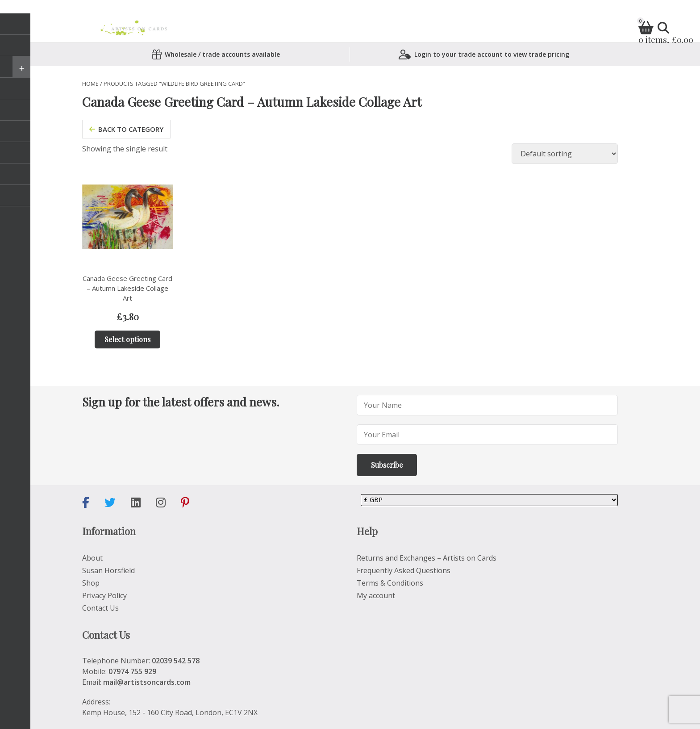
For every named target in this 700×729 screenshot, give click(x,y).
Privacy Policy (104, 595)
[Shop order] (565, 154)
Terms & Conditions (390, 583)
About (92, 558)
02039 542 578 (176, 661)
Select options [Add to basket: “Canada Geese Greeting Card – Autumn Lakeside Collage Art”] (127, 339)
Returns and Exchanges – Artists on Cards (427, 558)
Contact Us (100, 608)
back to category (126, 129)
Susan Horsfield (108, 570)
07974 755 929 (132, 671)
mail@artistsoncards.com (147, 682)
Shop (91, 583)
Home (90, 84)
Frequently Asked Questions (404, 570)
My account (376, 595)
